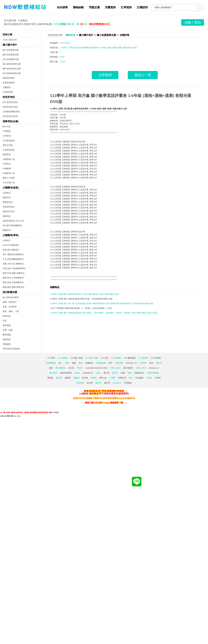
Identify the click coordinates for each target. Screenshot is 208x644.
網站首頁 (71, 35)
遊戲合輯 (7, 339)
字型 (5, 321)
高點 (51, 368)
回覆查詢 (110, 7)
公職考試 (7, 193)
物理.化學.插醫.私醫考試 (14, 273)
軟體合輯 (7, 316)
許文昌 (71, 368)
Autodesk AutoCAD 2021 (97, 368)
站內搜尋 (62, 7)
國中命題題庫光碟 (11, 55)
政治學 (90, 383)
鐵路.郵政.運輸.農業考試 (14, 287)
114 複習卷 (143, 358)
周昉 (129, 373)
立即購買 (105, 75)
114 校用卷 (156, 358)
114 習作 (105, 358)
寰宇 (111, 363)
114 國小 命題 (77, 358)
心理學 (112, 378)
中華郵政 (7, 131)
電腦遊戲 (7, 344)
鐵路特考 (7, 197)
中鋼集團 (7, 169)
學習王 (80, 368)
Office (98, 373)
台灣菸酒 (7, 136)
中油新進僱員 (9, 140)
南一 (61, 363)
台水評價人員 (9, 183)
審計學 (107, 383)
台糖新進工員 (9, 173)
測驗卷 (76, 378)
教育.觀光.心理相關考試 (13, 278)
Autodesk (117, 383)
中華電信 (7, 164)
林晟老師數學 (9, 83)
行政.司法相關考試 (11, 245)
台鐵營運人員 (9, 159)
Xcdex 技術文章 (10, 40)
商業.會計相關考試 (11, 250)
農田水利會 (8, 145)
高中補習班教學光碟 (12, 73)
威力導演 (53, 373)
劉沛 (151, 363)
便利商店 (94, 394)
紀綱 (123, 373)
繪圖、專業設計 (10, 302)
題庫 (81, 363)
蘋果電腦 (7, 325)
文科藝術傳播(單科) (11, 112)
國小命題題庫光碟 (11, 50)
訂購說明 (142, 7)
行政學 (158, 378)
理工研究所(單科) (10, 102)
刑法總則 (139, 378)
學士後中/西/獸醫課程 (12, 225)
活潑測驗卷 (51, 363)
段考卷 (85, 378)
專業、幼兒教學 (10, 307)
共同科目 (7, 240)
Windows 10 (131, 363)
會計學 (106, 373)
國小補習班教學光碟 (12, 64)
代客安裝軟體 (153, 373)
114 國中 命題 (92, 358)
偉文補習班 (60, 368)
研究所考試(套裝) (10, 116)
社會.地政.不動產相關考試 (14, 268)
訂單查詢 (126, 7)
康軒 (67, 363)
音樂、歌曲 (8, 330)
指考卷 (59, 378)
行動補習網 (8, 92)
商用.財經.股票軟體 (11, 349)
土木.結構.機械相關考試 (13, 259)
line (134, 398)
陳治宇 (159, 363)
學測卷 (50, 378)
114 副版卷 (63, 358)
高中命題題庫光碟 (11, 59)
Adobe (77, 373)
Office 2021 (141, 368)
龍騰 (74, 363)
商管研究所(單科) (10, 107)
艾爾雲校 (7, 87)
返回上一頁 (143, 75)
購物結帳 (78, 7)
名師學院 (119, 363)
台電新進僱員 (9, 150)
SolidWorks (88, 373)
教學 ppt (103, 378)
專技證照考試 (9, 207)
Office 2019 (115, 368)
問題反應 (94, 7)
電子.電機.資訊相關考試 (13, 254)
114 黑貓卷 (116, 358)
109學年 (143, 363)
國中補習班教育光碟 (12, 69)
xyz (1, 412)
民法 (131, 378)
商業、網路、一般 (11, 311)
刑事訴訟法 (139, 373)
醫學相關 (7, 335)
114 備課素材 (130, 358)
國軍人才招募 (9, 178)
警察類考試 (8, 202)
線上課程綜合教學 (11, 297)
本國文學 (122, 378)
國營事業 (7, 154)
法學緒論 (80, 383)
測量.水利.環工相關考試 (13, 264)
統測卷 (94, 378)
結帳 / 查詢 (193, 22)
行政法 (149, 378)
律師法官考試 (9, 211)
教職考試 (7, 216)
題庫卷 (68, 378)
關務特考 (7, 230)
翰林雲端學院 (9, 78)
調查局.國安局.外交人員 (13, 221)
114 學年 (51, 358)
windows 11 (154, 368)
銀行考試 (7, 126)
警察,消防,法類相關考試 (13, 282)
